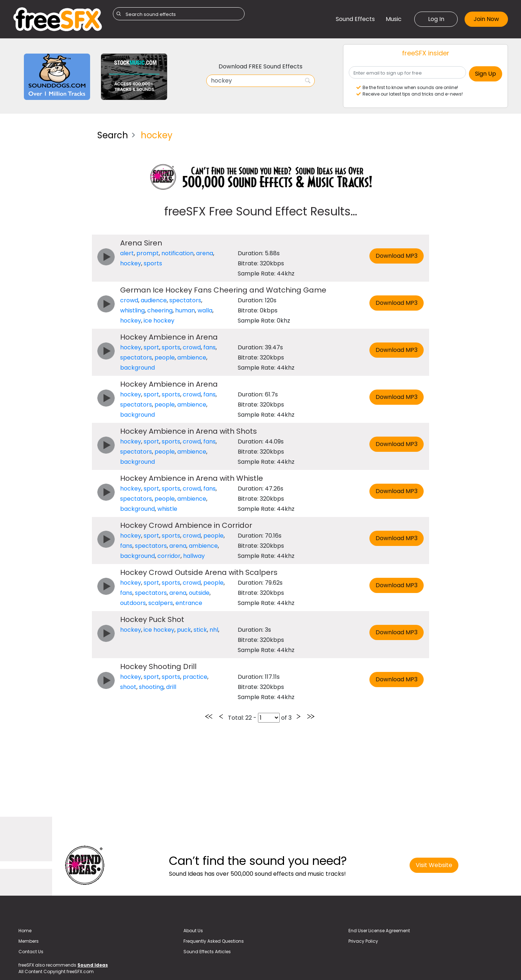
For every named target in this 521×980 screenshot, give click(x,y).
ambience (192, 357)
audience (154, 300)
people (165, 357)
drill (171, 687)
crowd (129, 300)
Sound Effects (355, 19)
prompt (148, 253)
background (137, 368)
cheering (160, 310)
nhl (214, 630)
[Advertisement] (50, 233)
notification (177, 253)
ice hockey (159, 321)
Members (29, 941)
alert (127, 253)
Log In (436, 19)
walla (205, 310)
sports (153, 263)
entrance (189, 603)
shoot (128, 687)
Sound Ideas (93, 965)
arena (205, 253)
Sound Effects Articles (207, 952)
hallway (194, 556)
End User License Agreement (379, 931)
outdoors (133, 603)
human (185, 310)
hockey (131, 263)
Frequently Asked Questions (214, 941)
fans (209, 347)
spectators (185, 300)
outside (199, 593)
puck (184, 630)
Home (25, 931)
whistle (167, 509)
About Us (193, 931)
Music (394, 19)
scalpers (161, 603)
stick (200, 630)
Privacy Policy (363, 941)
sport (151, 347)
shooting (151, 687)
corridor (169, 556)
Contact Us (31, 952)
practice (195, 677)
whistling (132, 310)
